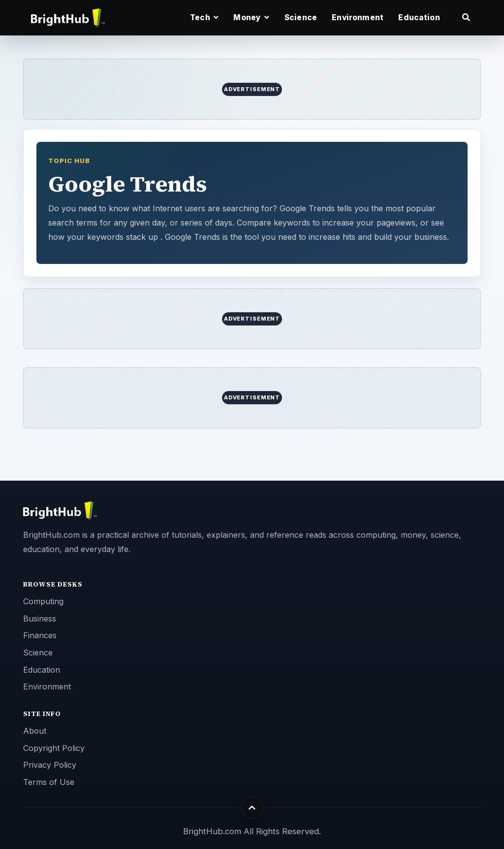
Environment (358, 17)
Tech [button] (204, 17)
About (35, 731)
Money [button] (251, 17)
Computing (43, 601)
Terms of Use (49, 782)
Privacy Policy (50, 765)
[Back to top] (252, 807)
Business (40, 619)
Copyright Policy (54, 748)
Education (419, 17)
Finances (40, 635)
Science (301, 17)
